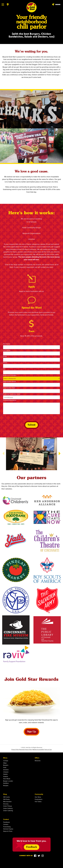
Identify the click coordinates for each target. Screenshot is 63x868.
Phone (5, 363)
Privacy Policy (15, 749)
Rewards (38, 761)
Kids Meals (7, 779)
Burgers (6, 765)
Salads (5, 774)
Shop (5, 794)
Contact (6, 819)
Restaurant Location (10, 375)
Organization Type (9, 388)
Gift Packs (6, 799)
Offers (37, 758)
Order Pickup (8, 806)
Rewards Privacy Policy (26, 749)
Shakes (6, 776)
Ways (5, 763)
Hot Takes (38, 802)
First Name (7, 344)
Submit (32, 425)
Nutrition (6, 783)
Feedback (6, 822)
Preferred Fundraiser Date (12, 394)
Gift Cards (6, 797)
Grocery (6, 804)
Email (5, 357)
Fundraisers (39, 799)
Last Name (7, 350)
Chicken (6, 772)
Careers (6, 824)
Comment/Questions (10, 400)
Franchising (7, 827)
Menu (5, 758)
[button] (60, 453)
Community (39, 794)
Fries (5, 767)
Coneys (6, 761)
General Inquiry (8, 829)
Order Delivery (8, 808)
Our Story (38, 797)
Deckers (6, 770)
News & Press (8, 831)
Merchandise (7, 802)
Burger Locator (8, 781)
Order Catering (8, 811)
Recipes (6, 785)
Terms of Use (48, 749)
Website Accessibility (38, 749)
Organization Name (9, 382)
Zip (4, 369)
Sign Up (31, 732)
